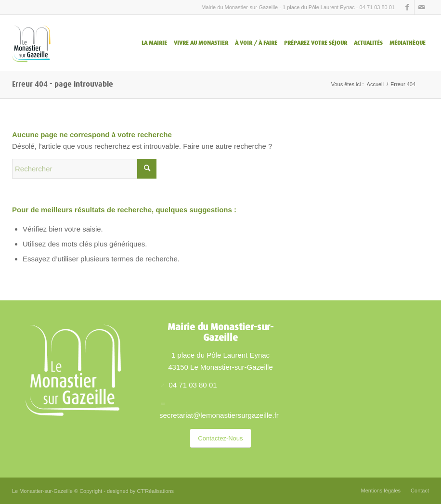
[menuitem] (154, 43)
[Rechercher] (84, 169)
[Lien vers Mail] (422, 7)
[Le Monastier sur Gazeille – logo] (31, 43)
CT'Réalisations (155, 491)
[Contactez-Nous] (220, 438)
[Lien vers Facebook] (407, 7)
